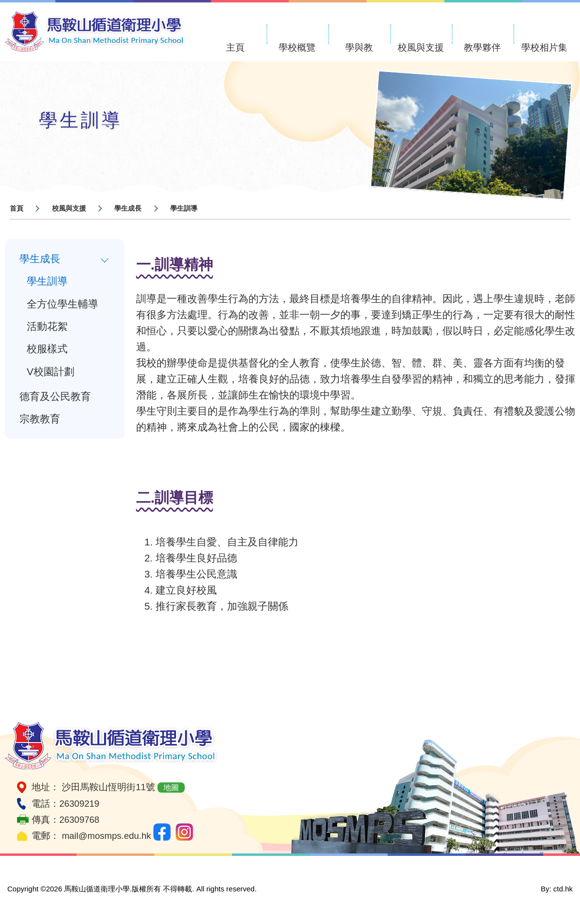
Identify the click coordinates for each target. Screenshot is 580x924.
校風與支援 (421, 47)
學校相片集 (544, 47)
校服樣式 (47, 352)
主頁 (235, 47)
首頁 (17, 208)
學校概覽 (297, 47)
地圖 (171, 788)
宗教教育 (40, 425)
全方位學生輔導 (62, 306)
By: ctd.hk (557, 889)
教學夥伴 (482, 47)
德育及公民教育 (55, 401)
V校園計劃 (51, 376)
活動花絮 (47, 329)
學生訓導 (47, 282)
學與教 (359, 47)
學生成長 (40, 259)
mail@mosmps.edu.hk (106, 836)
